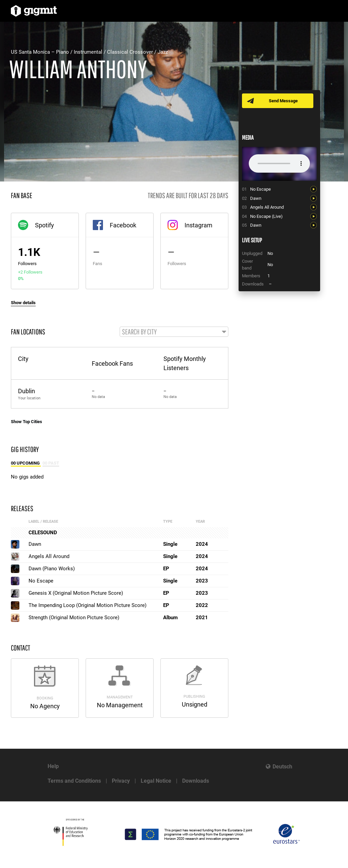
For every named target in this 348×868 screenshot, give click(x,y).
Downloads (196, 781)
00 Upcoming (26, 463)
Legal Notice (156, 781)
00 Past (51, 463)
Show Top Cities (27, 422)
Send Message (284, 101)
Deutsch (282, 767)
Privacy (121, 781)
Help (53, 766)
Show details (23, 303)
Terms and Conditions (74, 781)
